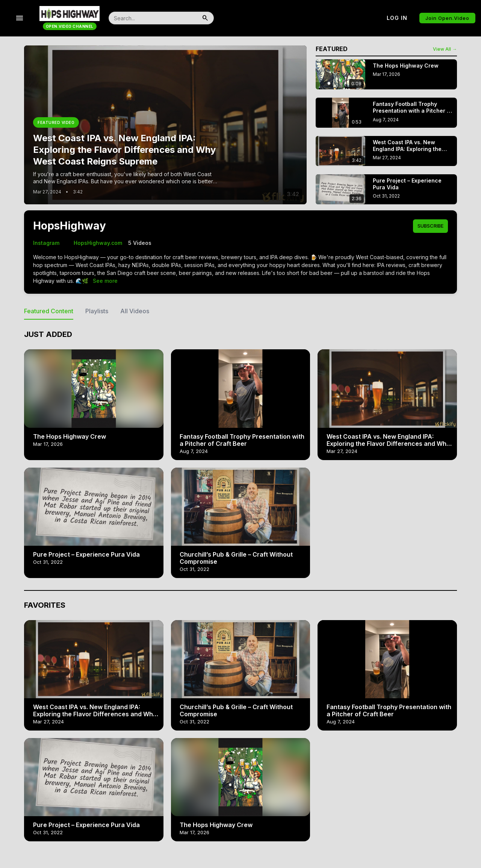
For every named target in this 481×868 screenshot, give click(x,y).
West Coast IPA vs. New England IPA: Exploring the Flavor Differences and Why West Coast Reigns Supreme (388, 444)
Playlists (97, 311)
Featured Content (49, 311)
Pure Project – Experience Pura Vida (86, 554)
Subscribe (430, 226)
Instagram (46, 243)
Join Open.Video (447, 18)
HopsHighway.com (94, 243)
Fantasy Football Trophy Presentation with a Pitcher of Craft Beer (242, 440)
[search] (153, 18)
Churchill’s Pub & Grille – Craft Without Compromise (236, 558)
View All (445, 49)
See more (105, 281)
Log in (397, 18)
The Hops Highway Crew (70, 436)
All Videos (135, 311)
